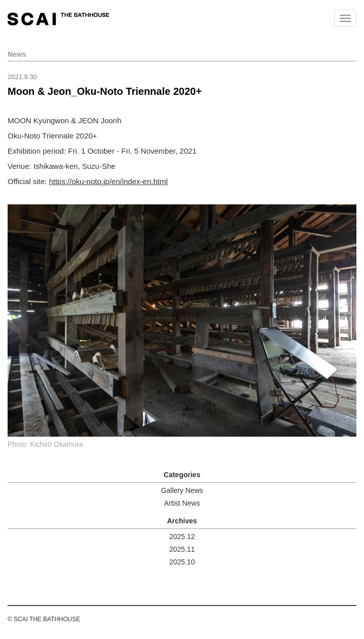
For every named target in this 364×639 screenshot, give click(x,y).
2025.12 (182, 537)
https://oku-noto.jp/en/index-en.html (108, 181)
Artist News (182, 503)
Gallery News (182, 490)
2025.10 (182, 562)
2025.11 (182, 549)
